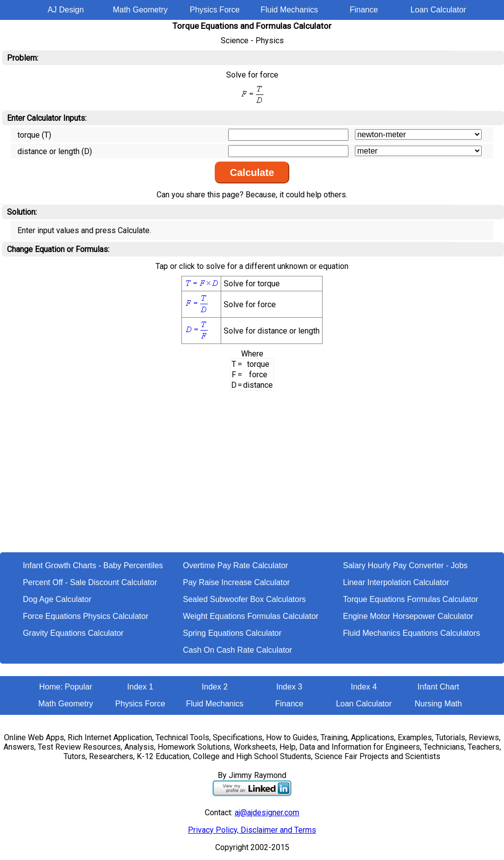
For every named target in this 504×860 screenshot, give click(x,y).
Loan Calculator (438, 10)
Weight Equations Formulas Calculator (251, 616)
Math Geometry (140, 10)
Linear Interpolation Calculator (396, 582)
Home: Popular (66, 687)
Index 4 (364, 687)
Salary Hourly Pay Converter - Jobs (405, 565)
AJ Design (66, 10)
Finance (364, 10)
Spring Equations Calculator (232, 633)
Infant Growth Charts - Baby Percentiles (93, 565)
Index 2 (215, 687)
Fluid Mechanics (289, 10)
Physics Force (215, 10)
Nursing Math (438, 704)
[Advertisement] (252, 478)
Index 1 (140, 687)
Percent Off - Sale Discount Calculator (90, 582)
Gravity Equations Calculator (73, 633)
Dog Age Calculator (57, 599)
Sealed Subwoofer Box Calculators (244, 599)
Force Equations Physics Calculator (86, 616)
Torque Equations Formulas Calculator (411, 599)
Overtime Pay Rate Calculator (236, 565)
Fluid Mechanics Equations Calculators (412, 633)
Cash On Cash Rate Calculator (238, 650)
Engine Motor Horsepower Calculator (408, 616)
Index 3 (289, 687)
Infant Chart (438, 687)
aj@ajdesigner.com (267, 813)
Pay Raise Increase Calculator (236, 582)
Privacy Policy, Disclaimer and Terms (252, 830)
